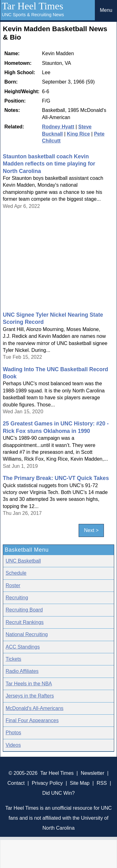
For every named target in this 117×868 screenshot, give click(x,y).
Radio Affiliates (22, 671)
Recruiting (17, 598)
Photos (13, 733)
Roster (13, 585)
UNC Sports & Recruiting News (33, 15)
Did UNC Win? (58, 793)
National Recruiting (27, 634)
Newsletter (93, 773)
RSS (102, 783)
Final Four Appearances (32, 720)
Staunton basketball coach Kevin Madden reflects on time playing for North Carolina (49, 164)
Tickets (13, 659)
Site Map (80, 783)
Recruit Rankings (25, 622)
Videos (13, 745)
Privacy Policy (47, 783)
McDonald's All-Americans (34, 708)
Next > (91, 531)
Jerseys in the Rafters (30, 696)
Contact (16, 783)
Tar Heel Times (33, 6)
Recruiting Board (24, 610)
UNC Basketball (23, 561)
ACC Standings (23, 647)
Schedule (16, 573)
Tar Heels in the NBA (29, 684)
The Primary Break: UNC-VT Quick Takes (56, 478)
